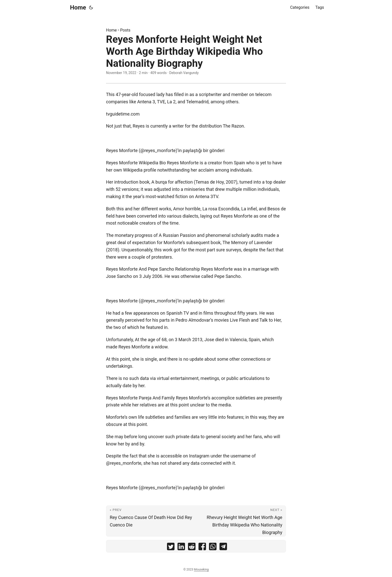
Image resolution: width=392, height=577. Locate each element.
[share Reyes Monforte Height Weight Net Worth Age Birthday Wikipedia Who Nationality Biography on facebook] (202, 548)
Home (78, 8)
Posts (125, 30)
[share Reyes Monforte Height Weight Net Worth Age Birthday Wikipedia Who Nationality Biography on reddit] (192, 548)
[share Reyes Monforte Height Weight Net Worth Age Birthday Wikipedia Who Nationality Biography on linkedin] (181, 548)
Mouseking (201, 569)
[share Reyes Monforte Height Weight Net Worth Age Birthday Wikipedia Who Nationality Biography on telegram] (223, 548)
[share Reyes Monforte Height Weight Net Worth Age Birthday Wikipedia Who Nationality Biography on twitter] (171, 548)
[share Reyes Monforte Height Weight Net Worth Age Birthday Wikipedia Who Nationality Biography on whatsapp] (213, 548)
